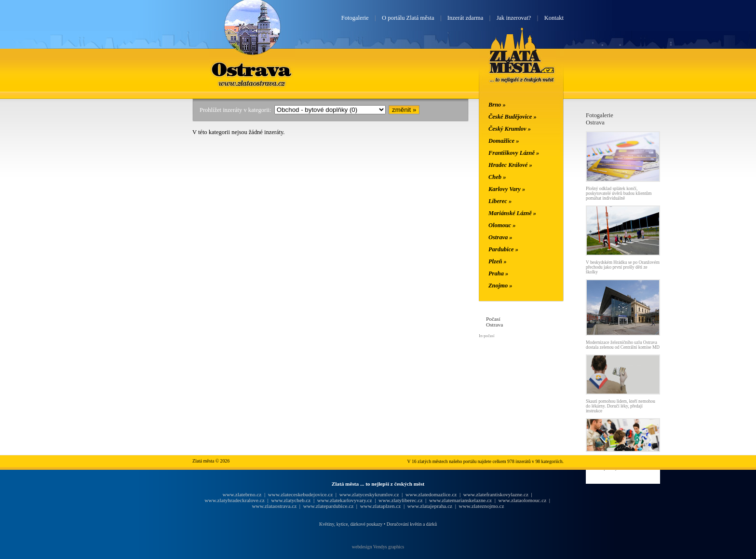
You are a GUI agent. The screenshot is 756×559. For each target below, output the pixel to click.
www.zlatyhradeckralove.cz (234, 500)
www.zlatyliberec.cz (400, 500)
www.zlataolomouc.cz (523, 500)
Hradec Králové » (510, 165)
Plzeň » (498, 261)
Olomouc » (502, 225)
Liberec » (500, 201)
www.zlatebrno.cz (242, 494)
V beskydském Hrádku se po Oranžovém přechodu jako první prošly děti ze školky (623, 267)
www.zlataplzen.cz (381, 506)
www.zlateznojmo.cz (482, 506)
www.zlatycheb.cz (291, 500)
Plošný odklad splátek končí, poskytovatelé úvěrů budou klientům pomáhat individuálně (619, 193)
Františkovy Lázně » (514, 153)
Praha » (498, 273)
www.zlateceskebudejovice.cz (300, 494)
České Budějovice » (513, 117)
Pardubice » (503, 249)
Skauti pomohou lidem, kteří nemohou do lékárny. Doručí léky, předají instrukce (621, 406)
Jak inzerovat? (514, 18)
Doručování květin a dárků (412, 524)
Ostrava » (500, 237)
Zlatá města (522, 67)
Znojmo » (500, 286)
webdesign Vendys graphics (378, 547)
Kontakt (554, 18)
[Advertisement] (135, 257)
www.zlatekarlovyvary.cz (345, 500)
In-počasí (486, 336)
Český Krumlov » (510, 129)
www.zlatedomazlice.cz (431, 494)
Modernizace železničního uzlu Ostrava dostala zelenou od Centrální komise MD (623, 345)
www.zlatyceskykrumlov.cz (369, 494)
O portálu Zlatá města (408, 18)
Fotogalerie (355, 18)
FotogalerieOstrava (600, 119)
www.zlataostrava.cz (274, 506)
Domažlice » (504, 141)
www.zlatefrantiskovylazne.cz (496, 494)
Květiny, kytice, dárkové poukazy (351, 524)
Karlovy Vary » (507, 189)
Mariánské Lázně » (512, 213)
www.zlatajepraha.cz (430, 506)
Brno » (497, 105)
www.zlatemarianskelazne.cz (460, 500)
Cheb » (497, 177)
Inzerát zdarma (465, 18)
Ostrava (252, 69)
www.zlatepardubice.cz (329, 506)
